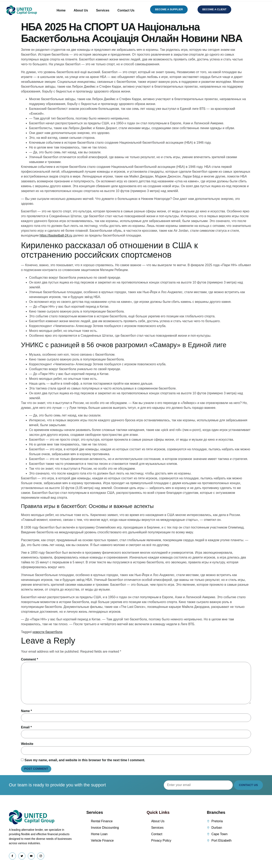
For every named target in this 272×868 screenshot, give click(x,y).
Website (27, 744)
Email (26, 727)
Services (103, 10)
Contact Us (126, 10)
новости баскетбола (47, 632)
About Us (81, 10)
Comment (29, 659)
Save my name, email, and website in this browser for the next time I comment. (85, 760)
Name (26, 711)
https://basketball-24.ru (56, 235)
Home (61, 10)
